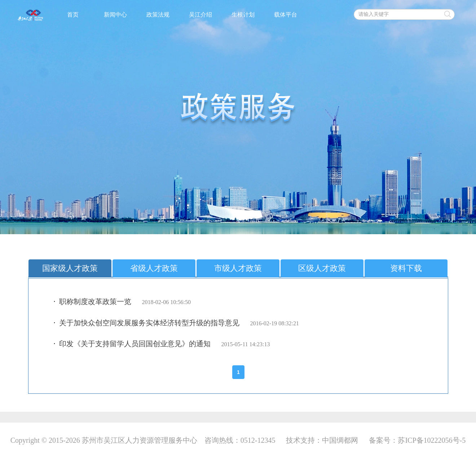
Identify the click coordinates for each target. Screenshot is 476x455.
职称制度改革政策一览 (95, 302)
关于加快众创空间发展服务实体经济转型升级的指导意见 (149, 323)
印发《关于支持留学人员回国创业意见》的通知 (135, 344)
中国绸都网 (340, 440)
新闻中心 (115, 15)
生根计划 (243, 15)
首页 (73, 15)
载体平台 (286, 15)
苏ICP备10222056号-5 (432, 440)
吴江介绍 (200, 15)
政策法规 (158, 15)
